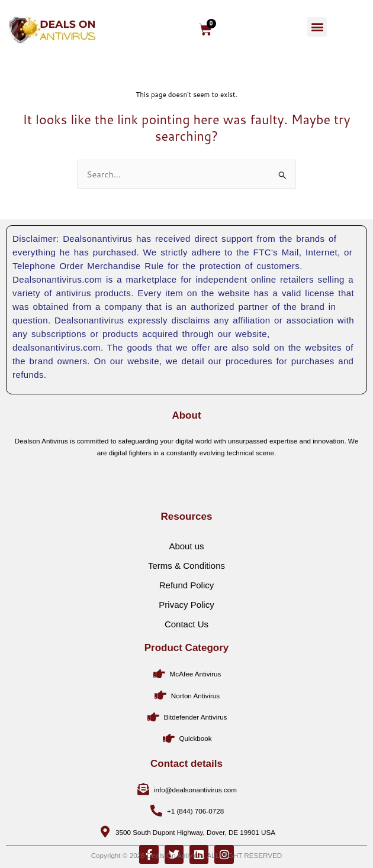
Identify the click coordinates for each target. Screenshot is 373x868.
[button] (317, 27)
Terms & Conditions (186, 617)
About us (186, 597)
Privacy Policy (186, 656)
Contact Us (186, 676)
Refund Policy (187, 637)
